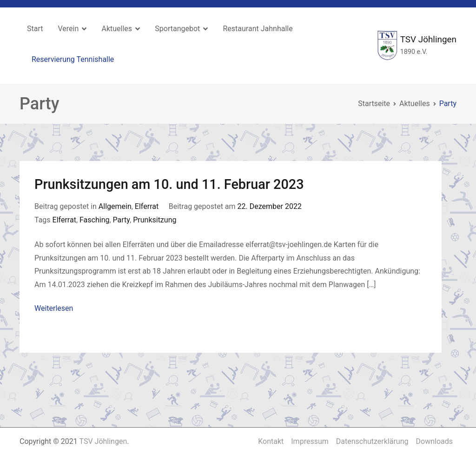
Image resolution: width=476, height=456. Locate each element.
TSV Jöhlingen (428, 39)
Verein (68, 29)
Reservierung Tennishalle (73, 59)
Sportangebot (177, 29)
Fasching (94, 220)
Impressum (310, 441)
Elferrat (147, 206)
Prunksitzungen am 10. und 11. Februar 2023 (169, 184)
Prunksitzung (155, 220)
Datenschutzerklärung (372, 441)
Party (122, 220)
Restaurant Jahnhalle (258, 29)
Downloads (434, 441)
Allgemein (115, 206)
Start (35, 29)
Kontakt (271, 441)
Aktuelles (117, 29)
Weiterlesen (54, 308)
